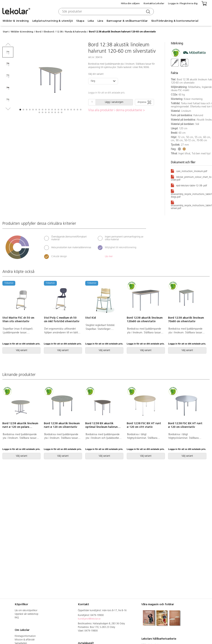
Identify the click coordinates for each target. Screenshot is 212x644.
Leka (91, 21)
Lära (100, 21)
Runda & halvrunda (76, 32)
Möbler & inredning (16, 21)
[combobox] (106, 12)
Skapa (80, 21)
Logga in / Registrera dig (183, 3)
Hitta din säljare (130, 3)
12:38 (60, 32)
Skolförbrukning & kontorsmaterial (175, 21)
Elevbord (49, 32)
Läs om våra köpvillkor (26, 611)
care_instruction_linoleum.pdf (189, 171)
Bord (39, 32)
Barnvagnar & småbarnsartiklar (127, 21)
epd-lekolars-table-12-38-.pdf (189, 185)
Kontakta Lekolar (154, 3)
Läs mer (109, 257)
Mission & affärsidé (25, 640)
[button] (20, 110)
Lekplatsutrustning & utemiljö (53, 21)
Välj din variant (96, 74)
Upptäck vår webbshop (27, 614)
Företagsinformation (25, 636)
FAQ (17, 618)
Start (6, 32)
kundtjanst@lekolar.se (89, 619)
